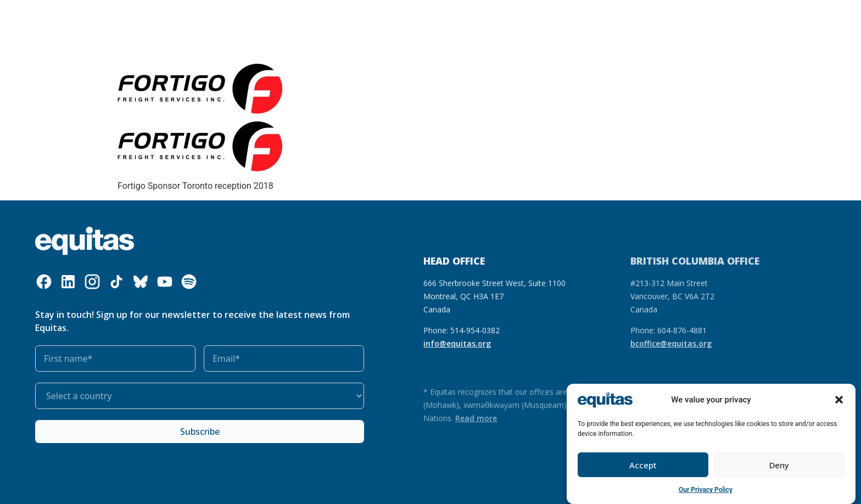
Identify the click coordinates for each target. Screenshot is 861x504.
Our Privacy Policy (706, 490)
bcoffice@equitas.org (671, 343)
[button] (839, 400)
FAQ (675, 18)
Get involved (404, 19)
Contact (707, 18)
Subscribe (200, 432)
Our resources (282, 18)
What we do (215, 19)
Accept (643, 465)
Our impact (341, 18)
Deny (779, 465)
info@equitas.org (457, 343)
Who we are (146, 19)
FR (654, 18)
